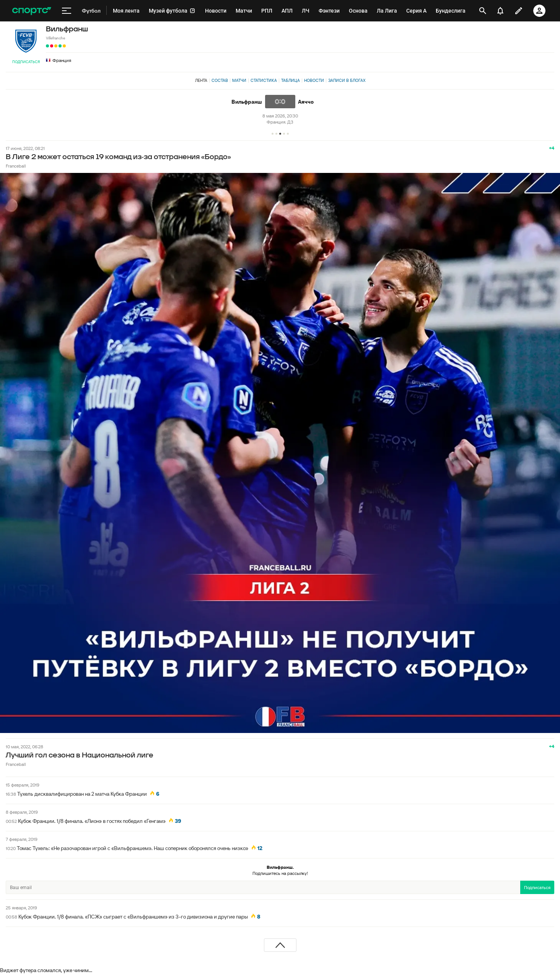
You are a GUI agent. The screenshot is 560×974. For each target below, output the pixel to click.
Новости (314, 80)
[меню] (67, 11)
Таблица (291, 80)
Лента (201, 80)
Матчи (239, 80)
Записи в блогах (347, 80)
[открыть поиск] (483, 11)
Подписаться (26, 62)
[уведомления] (500, 11)
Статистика (264, 80)
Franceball (16, 166)
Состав (220, 80)
